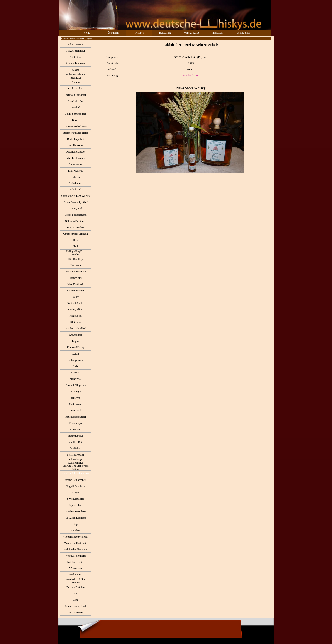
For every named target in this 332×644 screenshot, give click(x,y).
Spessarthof (76, 505)
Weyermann (76, 568)
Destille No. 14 (76, 145)
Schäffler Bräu (76, 442)
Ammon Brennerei (76, 63)
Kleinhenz (75, 322)
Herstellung (165, 33)
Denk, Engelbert (76, 139)
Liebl (75, 366)
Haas (76, 240)
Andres (76, 70)
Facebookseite (191, 75)
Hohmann (75, 265)
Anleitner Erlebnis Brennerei (76, 76)
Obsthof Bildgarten (76, 385)
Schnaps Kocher (76, 455)
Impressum (218, 33)
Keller (76, 297)
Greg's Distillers (76, 227)
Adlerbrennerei (76, 44)
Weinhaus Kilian (76, 562)
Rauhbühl (76, 410)
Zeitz (76, 600)
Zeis (76, 594)
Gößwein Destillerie (76, 221)
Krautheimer (76, 335)
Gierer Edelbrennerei (76, 215)
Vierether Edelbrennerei (76, 537)
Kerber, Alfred (76, 309)
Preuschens (76, 398)
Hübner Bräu (76, 278)
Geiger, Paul (76, 209)
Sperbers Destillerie (76, 511)
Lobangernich (76, 360)
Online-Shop (244, 33)
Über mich (113, 33)
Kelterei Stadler (76, 303)
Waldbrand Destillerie (75, 543)
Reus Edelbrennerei (76, 417)
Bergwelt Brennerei (76, 95)
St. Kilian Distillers (76, 518)
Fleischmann (75, 183)
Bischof (75, 108)
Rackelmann (76, 404)
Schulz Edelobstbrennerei (76, 474)
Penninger (76, 392)
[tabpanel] (182, 108)
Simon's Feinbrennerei (76, 480)
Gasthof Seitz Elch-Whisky (75, 196)
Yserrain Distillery (76, 587)
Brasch (75, 120)
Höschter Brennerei (76, 272)
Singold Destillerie (76, 486)
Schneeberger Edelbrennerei (75, 461)
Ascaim (76, 82)
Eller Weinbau (76, 171)
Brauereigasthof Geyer (76, 126)
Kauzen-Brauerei (76, 291)
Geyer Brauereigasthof (76, 202)
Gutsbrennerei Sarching (76, 234)
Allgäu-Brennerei (76, 51)
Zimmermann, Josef (76, 606)
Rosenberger (76, 423)
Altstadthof (76, 57)
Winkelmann (76, 575)
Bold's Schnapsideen (75, 114)
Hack (75, 246)
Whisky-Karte (191, 33)
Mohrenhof (76, 379)
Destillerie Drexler (76, 152)
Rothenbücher (75, 436)
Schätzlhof (75, 448)
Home (87, 33)
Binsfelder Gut (76, 101)
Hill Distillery (76, 259)
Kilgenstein (75, 316)
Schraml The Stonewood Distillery (76, 467)
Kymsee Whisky (75, 347)
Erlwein (76, 177)
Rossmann (76, 429)
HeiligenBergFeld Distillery (76, 253)
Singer (75, 493)
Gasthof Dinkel (76, 190)
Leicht (76, 354)
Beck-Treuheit (76, 89)
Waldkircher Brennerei (75, 549)
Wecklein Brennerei (75, 556)
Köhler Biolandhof (76, 328)
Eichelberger (76, 164)
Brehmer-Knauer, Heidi (75, 133)
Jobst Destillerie (76, 284)
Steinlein (76, 530)
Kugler (75, 341)
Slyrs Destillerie (76, 499)
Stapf (75, 524)
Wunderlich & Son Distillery (76, 581)
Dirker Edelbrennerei (76, 158)
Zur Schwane (76, 612)
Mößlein (76, 373)
